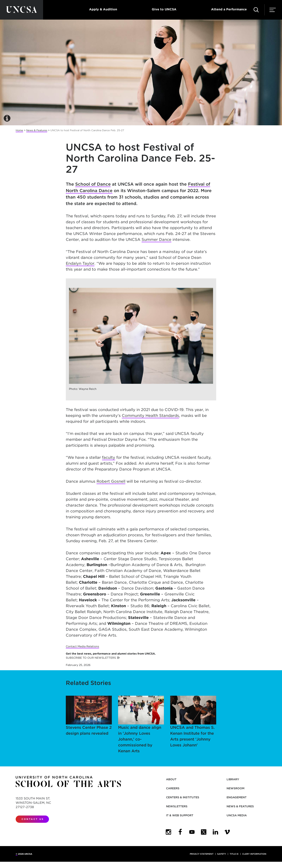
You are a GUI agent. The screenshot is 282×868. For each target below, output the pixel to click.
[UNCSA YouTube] (192, 832)
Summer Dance (156, 239)
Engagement (237, 797)
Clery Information (254, 854)
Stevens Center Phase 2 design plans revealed (89, 716)
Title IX (234, 854)
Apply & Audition (103, 9)
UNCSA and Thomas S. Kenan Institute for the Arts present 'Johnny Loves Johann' (193, 722)
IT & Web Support (180, 815)
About (171, 779)
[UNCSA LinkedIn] (215, 832)
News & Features (37, 130)
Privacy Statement (202, 854)
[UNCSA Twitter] (204, 832)
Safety (222, 854)
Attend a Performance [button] (229, 9)
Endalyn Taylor (80, 263)
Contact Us (33, 819)
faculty (109, 457)
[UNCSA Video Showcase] (227, 832)
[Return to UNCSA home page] (22, 10)
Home (19, 130)
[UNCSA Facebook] (180, 832)
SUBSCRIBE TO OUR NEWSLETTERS (91, 658)
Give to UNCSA (164, 9)
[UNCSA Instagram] (168, 832)
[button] (256, 10)
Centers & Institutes (183, 797)
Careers (173, 788)
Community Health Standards (150, 415)
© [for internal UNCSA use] (17, 854)
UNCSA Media (237, 815)
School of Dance (93, 184)
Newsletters (177, 806)
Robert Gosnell (111, 481)
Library (233, 779)
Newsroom (235, 788)
